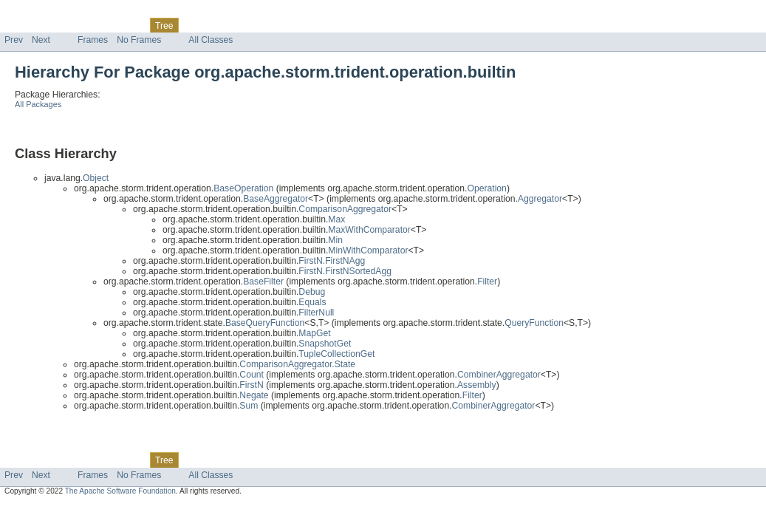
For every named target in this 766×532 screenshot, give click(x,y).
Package (68, 25)
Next (41, 40)
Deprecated (210, 25)
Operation (486, 188)
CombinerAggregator (499, 375)
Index (253, 25)
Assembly (477, 385)
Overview (23, 25)
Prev (14, 40)
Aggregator (540, 199)
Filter (487, 282)
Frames (93, 40)
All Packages (38, 104)
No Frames (139, 40)
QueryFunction (534, 323)
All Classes (211, 40)
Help (282, 25)
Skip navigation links (41, 13)
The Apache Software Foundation (120, 491)
